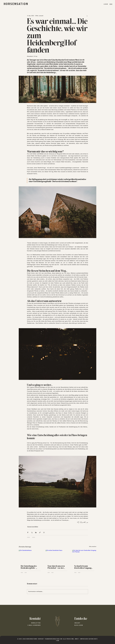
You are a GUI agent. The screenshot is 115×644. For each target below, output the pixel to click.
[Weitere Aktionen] (87, 16)
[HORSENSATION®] (57, 621)
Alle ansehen (93, 547)
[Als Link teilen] (40, 532)
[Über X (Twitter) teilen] (32, 532)
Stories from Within (33, 527)
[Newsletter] (29, 623)
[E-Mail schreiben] (29, 625)
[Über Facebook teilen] (28, 532)
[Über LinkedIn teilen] (36, 532)
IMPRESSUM (84, 639)
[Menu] (111, 4)
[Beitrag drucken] (44, 532)
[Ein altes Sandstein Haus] (58, 556)
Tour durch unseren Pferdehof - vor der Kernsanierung (56, 567)
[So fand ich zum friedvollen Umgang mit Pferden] (84, 556)
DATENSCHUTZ (93, 639)
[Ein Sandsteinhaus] (31, 556)
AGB (58, 641)
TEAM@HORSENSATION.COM (53, 639)
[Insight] (86, 623)
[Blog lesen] (86, 625)
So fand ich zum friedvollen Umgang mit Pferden (83, 567)
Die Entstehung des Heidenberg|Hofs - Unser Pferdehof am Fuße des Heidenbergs (30, 567)
